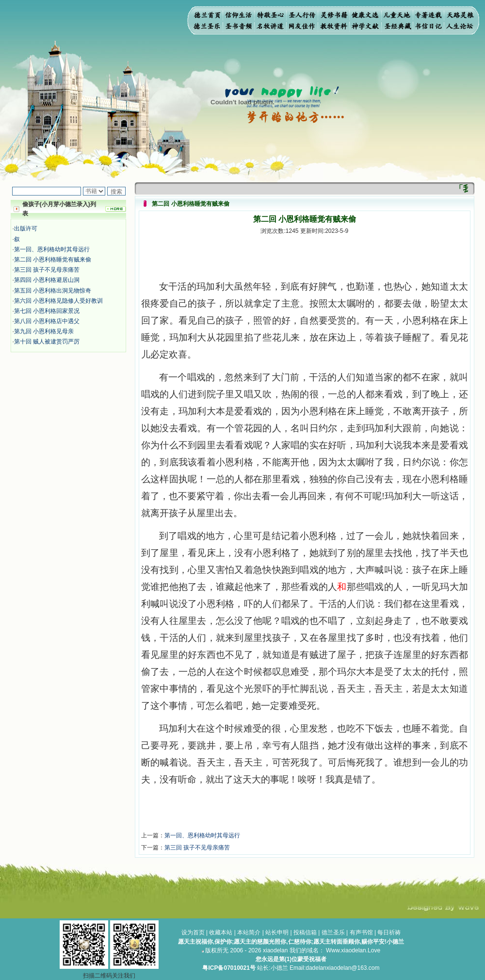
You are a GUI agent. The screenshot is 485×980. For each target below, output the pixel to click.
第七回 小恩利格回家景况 (47, 311)
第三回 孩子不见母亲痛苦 (47, 270)
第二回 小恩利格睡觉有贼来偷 (53, 260)
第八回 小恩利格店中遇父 (47, 321)
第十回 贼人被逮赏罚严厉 (47, 342)
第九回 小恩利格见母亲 (44, 331)
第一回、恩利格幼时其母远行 (52, 249)
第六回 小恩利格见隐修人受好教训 (58, 301)
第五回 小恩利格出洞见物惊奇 (53, 291)
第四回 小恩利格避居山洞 (47, 280)
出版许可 (26, 229)
